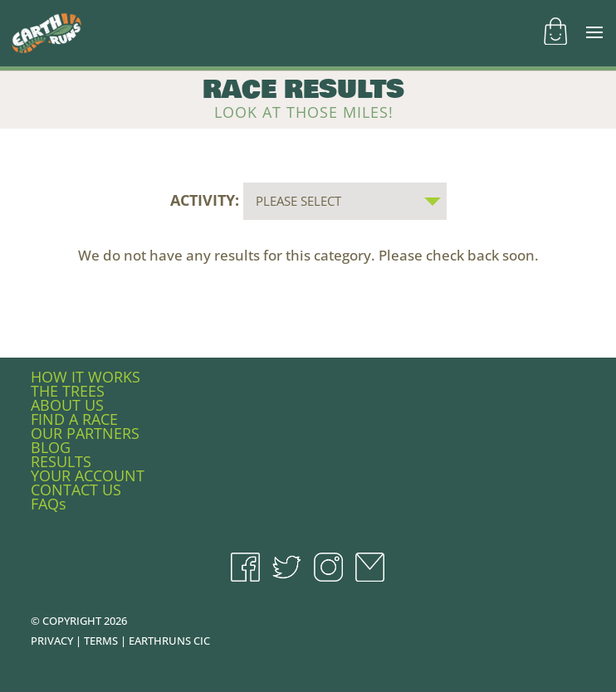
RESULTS (61, 461)
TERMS (101, 641)
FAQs (49, 504)
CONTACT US (76, 490)
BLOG (51, 447)
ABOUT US (67, 405)
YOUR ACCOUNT (88, 475)
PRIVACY (52, 641)
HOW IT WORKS (86, 377)
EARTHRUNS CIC (169, 641)
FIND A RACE (74, 419)
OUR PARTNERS (85, 433)
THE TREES (68, 391)
